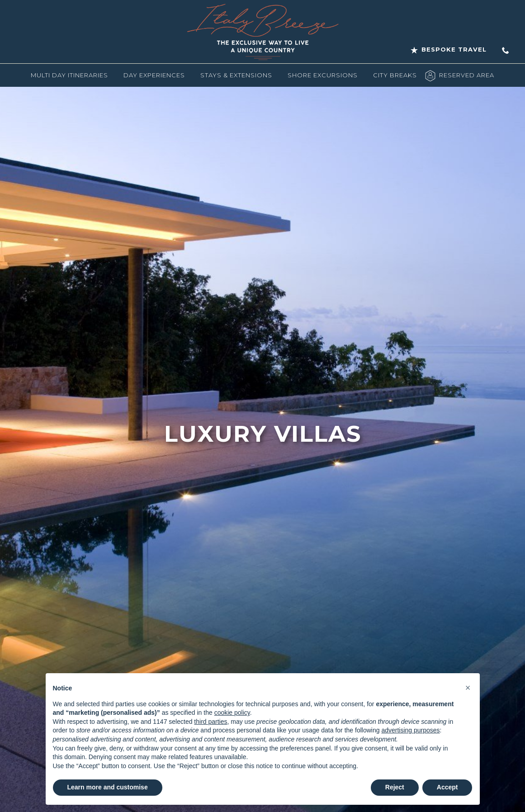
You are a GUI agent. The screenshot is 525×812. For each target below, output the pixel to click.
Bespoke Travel (449, 50)
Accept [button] (447, 787)
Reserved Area (467, 75)
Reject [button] (395, 787)
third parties (210, 722)
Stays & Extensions (236, 75)
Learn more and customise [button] (108, 787)
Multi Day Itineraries (69, 75)
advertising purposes (410, 730)
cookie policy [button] (232, 713)
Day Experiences (154, 75)
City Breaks (395, 75)
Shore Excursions (323, 75)
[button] (468, 688)
